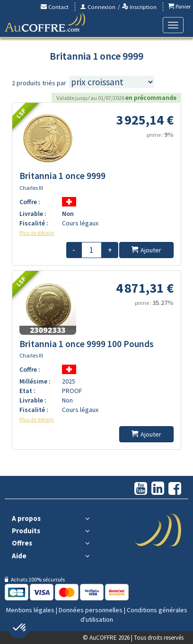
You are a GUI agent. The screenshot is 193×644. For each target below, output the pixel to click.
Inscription (139, 7)
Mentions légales (30, 610)
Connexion (98, 7)
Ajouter (146, 250)
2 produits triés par (39, 83)
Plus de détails (37, 233)
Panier (179, 6)
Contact (55, 7)
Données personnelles (91, 610)
